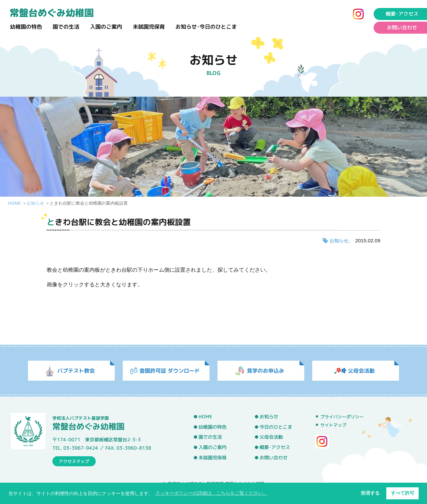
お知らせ (35, 203)
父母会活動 (271, 437)
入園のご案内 (106, 27)
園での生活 (66, 27)
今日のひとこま (276, 427)
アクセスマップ (74, 461)
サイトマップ (333, 425)
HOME (15, 203)
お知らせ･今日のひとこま (206, 27)
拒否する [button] (370, 493)
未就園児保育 (149, 27)
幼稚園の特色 (26, 27)
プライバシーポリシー (342, 417)
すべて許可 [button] (403, 493)
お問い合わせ (274, 458)
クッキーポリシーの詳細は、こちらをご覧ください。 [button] (211, 493)
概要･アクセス (275, 447)
